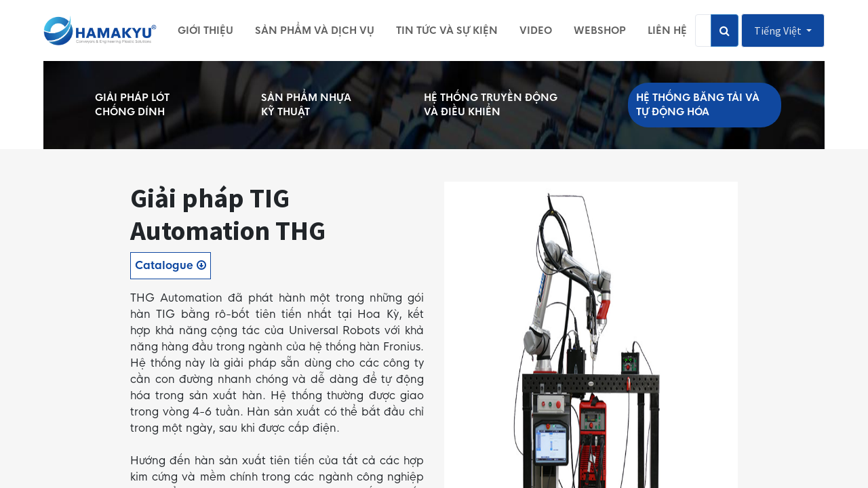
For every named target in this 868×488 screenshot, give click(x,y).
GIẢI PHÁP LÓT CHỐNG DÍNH (132, 105)
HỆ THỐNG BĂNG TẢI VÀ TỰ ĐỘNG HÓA (698, 105)
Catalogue (171, 265)
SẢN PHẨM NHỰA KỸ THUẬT (306, 105)
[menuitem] (205, 30)
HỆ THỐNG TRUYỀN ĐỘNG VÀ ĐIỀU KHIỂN (491, 105)
